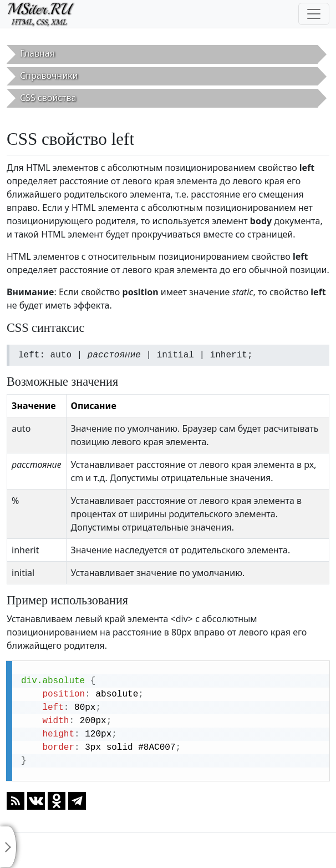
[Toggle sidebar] (8, 847)
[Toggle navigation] (314, 14)
